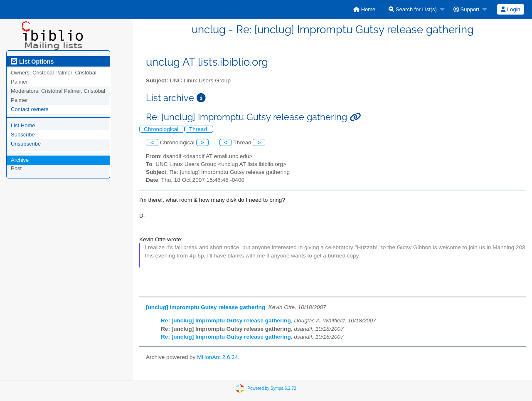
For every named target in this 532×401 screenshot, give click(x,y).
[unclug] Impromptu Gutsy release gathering (206, 307)
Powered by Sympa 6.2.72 (272, 388)
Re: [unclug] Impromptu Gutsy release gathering (226, 321)
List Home (23, 125)
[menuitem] (364, 9)
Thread (199, 129)
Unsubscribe (26, 144)
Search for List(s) (413, 9)
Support (466, 9)
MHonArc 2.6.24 (217, 357)
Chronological (162, 129)
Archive (20, 160)
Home (364, 9)
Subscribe (23, 135)
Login (510, 9)
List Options (32, 62)
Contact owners (30, 109)
